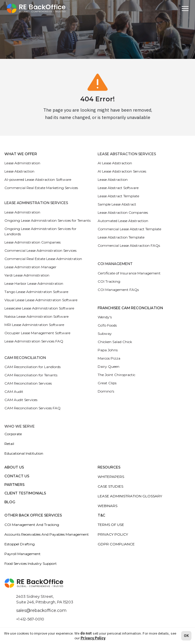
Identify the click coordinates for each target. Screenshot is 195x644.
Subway (105, 333)
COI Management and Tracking (32, 525)
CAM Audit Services (21, 400)
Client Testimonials (25, 493)
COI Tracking (109, 281)
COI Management (115, 264)
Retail (9, 444)
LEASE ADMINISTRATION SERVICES (36, 203)
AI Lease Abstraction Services (122, 171)
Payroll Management (22, 554)
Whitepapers (111, 477)
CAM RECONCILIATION (25, 358)
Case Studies (110, 486)
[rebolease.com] (36, 8)
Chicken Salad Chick (115, 342)
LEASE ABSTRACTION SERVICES (127, 154)
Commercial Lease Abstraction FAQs (129, 245)
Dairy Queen (109, 366)
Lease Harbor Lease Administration (34, 283)
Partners (14, 485)
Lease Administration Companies (32, 242)
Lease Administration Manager (30, 267)
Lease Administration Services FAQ (34, 341)
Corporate (13, 434)
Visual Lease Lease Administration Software (41, 300)
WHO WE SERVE (20, 426)
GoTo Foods (107, 325)
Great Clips (107, 383)
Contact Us (17, 476)
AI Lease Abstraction (115, 163)
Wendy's (105, 317)
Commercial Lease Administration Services (40, 250)
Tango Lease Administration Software (36, 292)
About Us (14, 467)
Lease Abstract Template (118, 196)
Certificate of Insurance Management (129, 273)
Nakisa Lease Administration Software (36, 316)
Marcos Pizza (109, 358)
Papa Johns (108, 350)
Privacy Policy (113, 534)
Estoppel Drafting (20, 544)
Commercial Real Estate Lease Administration (43, 259)
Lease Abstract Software (118, 188)
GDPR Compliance (116, 544)
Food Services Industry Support (31, 563)
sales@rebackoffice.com (41, 610)
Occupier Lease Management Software (37, 333)
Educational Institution (24, 453)
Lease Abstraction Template (121, 237)
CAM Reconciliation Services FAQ (32, 408)
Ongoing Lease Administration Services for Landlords (40, 231)
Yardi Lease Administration (27, 275)
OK (186, 636)
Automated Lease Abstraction (123, 221)
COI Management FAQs (118, 290)
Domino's (106, 391)
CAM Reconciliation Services (28, 383)
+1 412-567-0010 (30, 619)
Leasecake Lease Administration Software (39, 308)
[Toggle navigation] (185, 9)
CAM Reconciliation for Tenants (31, 375)
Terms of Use (111, 525)
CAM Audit (14, 391)
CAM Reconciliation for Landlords (32, 367)
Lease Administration (22, 163)
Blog (10, 502)
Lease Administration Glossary (130, 496)
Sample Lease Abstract (117, 204)
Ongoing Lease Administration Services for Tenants (47, 220)
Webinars (107, 506)
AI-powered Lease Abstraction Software (38, 179)
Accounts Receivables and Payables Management (47, 534)
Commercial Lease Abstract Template (129, 229)
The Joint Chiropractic (116, 375)
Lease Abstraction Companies (123, 212)
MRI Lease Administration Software (34, 325)
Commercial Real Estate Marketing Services (41, 188)
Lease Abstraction (19, 171)
